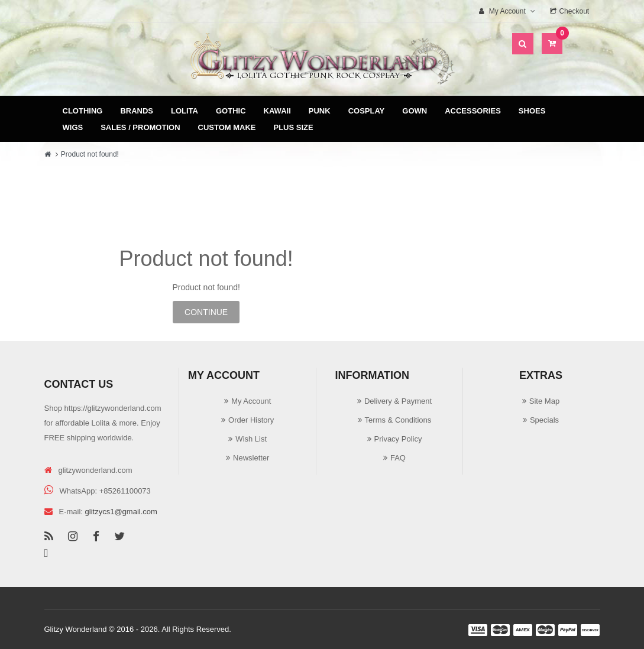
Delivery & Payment (398, 401)
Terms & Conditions (398, 420)
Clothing (83, 111)
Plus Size (294, 127)
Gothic (231, 111)
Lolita (185, 111)
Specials (544, 420)
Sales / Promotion (140, 127)
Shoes (532, 111)
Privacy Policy (398, 439)
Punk (320, 111)
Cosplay (367, 111)
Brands (137, 111)
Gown (415, 111)
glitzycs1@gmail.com (121, 512)
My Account (251, 401)
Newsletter (251, 458)
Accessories (473, 111)
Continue (206, 312)
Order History (251, 420)
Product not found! (90, 154)
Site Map (544, 401)
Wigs (73, 127)
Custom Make (227, 127)
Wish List (251, 439)
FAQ (398, 458)
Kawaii (277, 111)
